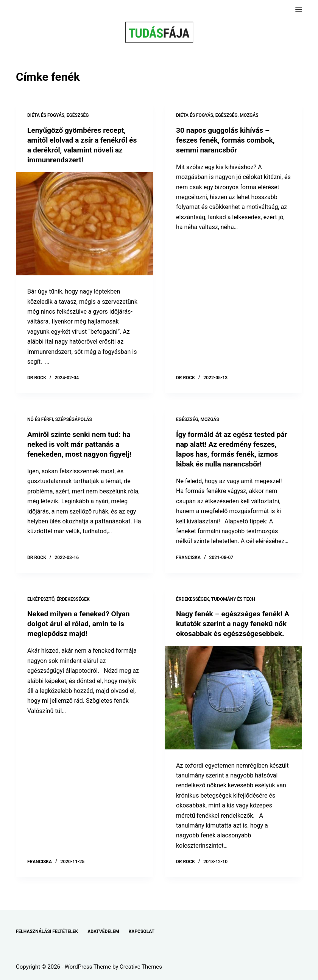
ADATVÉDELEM (103, 931)
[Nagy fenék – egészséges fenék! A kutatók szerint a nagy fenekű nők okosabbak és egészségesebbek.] (233, 707)
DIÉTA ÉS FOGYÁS (46, 115)
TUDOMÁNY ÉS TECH (233, 599)
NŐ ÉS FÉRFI (40, 419)
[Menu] (299, 9)
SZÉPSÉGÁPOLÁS (74, 419)
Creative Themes (141, 967)
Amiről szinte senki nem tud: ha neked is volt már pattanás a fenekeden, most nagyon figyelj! (81, 444)
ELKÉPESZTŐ (41, 599)
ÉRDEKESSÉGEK (73, 599)
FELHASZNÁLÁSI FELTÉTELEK (47, 931)
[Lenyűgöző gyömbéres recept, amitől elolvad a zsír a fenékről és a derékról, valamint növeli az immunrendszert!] (85, 224)
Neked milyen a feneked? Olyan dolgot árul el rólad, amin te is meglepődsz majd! (80, 623)
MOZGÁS (249, 115)
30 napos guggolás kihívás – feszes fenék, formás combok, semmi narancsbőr (227, 140)
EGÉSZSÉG (78, 115)
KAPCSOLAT (142, 931)
